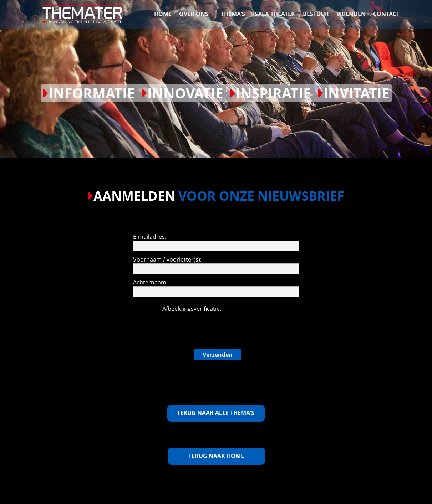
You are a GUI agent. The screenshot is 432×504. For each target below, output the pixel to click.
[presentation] (216, 326)
